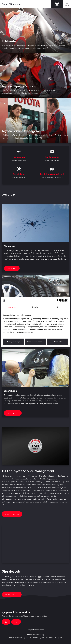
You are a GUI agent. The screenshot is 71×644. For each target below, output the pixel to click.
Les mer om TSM (12, 514)
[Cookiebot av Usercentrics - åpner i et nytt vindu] (59, 301)
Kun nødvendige (13, 342)
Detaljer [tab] (35, 307)
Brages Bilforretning (11, 4)
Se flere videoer (12, 595)
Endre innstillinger (36, 342)
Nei (16, 622)
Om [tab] (59, 307)
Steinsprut (12, 268)
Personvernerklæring (35, 634)
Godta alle (58, 342)
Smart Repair (13, 413)
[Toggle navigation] (67, 4)
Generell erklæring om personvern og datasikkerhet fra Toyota (36, 637)
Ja (6, 622)
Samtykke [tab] (12, 307)
